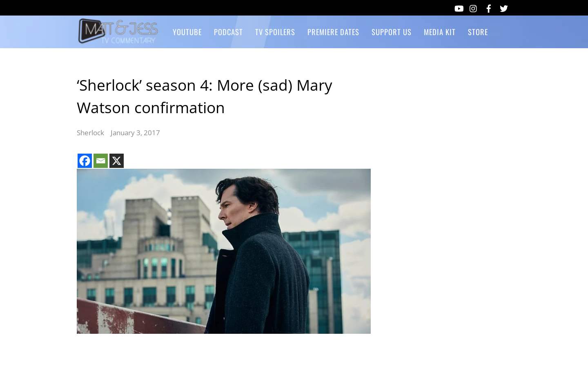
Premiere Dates (333, 32)
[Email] (101, 161)
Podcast (228, 32)
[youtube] (459, 7)
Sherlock (90, 133)
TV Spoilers (275, 32)
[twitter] (504, 7)
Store (478, 32)
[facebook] (489, 7)
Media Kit (440, 32)
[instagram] (474, 7)
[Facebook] (85, 161)
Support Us (392, 32)
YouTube (187, 32)
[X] (117, 161)
